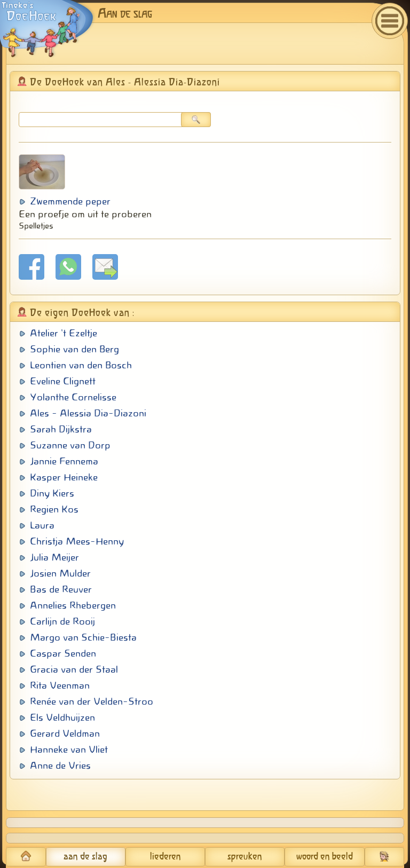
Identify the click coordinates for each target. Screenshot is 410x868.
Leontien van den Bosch (81, 365)
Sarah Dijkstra (61, 429)
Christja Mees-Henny (77, 541)
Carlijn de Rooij (62, 621)
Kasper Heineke (64, 477)
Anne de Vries (60, 766)
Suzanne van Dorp (70, 445)
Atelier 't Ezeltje (64, 333)
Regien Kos (54, 509)
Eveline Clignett (63, 381)
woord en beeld (325, 857)
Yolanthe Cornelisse (73, 397)
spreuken (245, 857)
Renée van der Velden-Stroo (92, 701)
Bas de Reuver (61, 589)
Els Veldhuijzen (62, 717)
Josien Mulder (60, 573)
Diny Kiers (52, 493)
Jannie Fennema (64, 461)
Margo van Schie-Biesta (83, 637)
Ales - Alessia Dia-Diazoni (88, 413)
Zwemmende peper (70, 201)
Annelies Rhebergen (73, 605)
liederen (165, 857)
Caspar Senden (63, 653)
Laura (42, 525)
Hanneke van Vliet (69, 749)
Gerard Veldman (65, 733)
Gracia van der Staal (74, 669)
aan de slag (85, 857)
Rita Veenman (60, 685)
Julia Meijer (54, 557)
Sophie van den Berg (74, 349)
